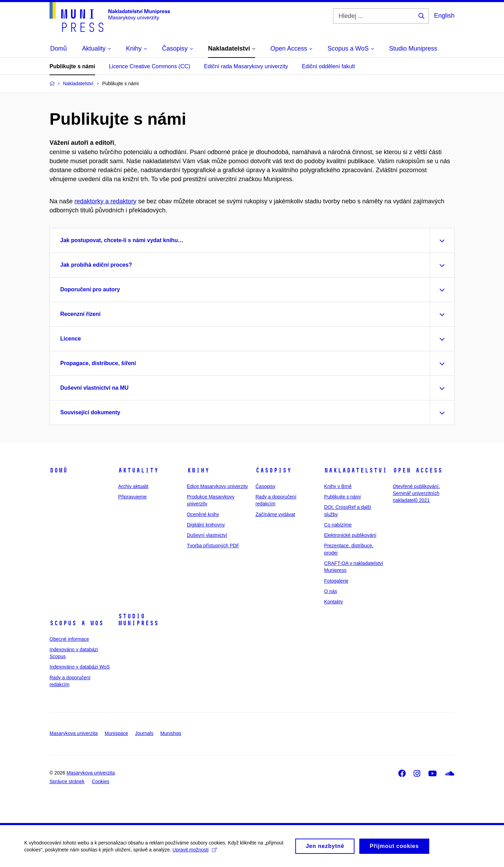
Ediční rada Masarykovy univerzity (246, 66)
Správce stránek (67, 781)
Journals (144, 733)
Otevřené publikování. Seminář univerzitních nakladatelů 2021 (416, 493)
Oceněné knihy (203, 514)
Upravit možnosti (194, 853)
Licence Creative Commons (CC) (150, 66)
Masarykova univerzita (74, 733)
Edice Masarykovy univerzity (218, 486)
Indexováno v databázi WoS (80, 667)
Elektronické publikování (350, 535)
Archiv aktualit (133, 486)
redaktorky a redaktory (105, 201)
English (444, 16)
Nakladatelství (355, 470)
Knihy (198, 470)
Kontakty (333, 602)
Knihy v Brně (338, 486)
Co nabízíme (338, 525)
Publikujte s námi (72, 66)
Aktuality (138, 470)
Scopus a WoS (76, 623)
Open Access (418, 470)
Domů (58, 470)
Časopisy (273, 470)
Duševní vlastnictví (207, 535)
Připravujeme (132, 497)
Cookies (101, 781)
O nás (330, 591)
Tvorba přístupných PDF (213, 546)
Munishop (171, 733)
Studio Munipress (138, 620)
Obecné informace (69, 639)
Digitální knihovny (206, 525)
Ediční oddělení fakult (328, 66)
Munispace (116, 733)
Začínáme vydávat (275, 514)
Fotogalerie (336, 581)
